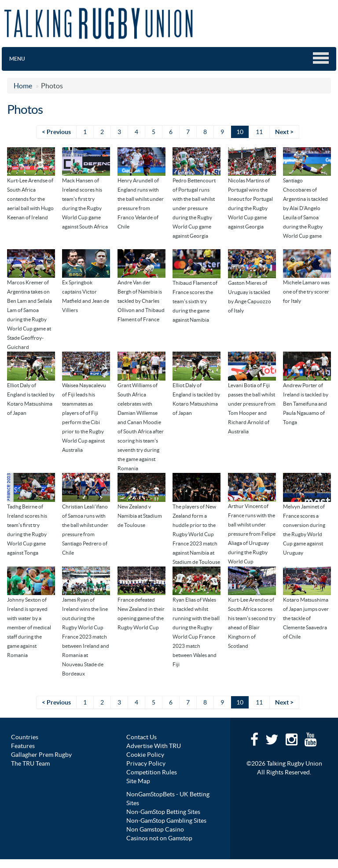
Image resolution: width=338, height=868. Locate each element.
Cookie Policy (145, 755)
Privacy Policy (146, 763)
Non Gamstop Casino (155, 829)
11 (259, 132)
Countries (25, 737)
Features (23, 746)
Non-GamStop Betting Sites (163, 812)
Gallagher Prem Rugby (41, 755)
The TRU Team (30, 763)
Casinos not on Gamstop (159, 838)
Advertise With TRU (154, 746)
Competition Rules (152, 772)
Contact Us (141, 737)
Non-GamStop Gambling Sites (166, 821)
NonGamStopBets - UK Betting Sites (168, 799)
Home (23, 86)
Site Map (138, 781)
